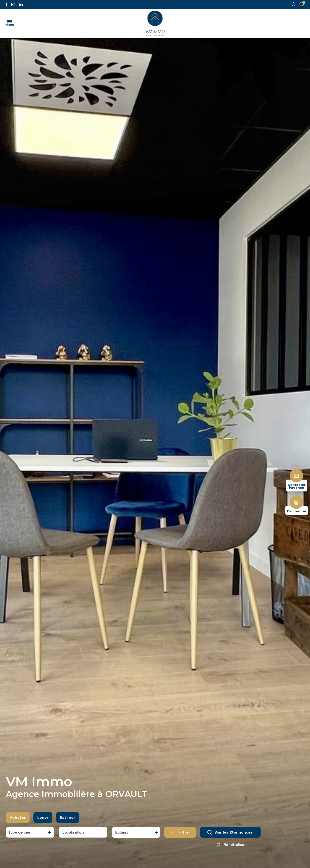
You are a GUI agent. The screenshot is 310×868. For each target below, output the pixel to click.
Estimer (68, 820)
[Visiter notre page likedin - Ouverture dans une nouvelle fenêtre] (21, 4)
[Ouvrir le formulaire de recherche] (180, 834)
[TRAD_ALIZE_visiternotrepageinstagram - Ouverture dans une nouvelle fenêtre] (13, 4)
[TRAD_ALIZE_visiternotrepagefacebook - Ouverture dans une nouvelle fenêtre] (7, 4)
